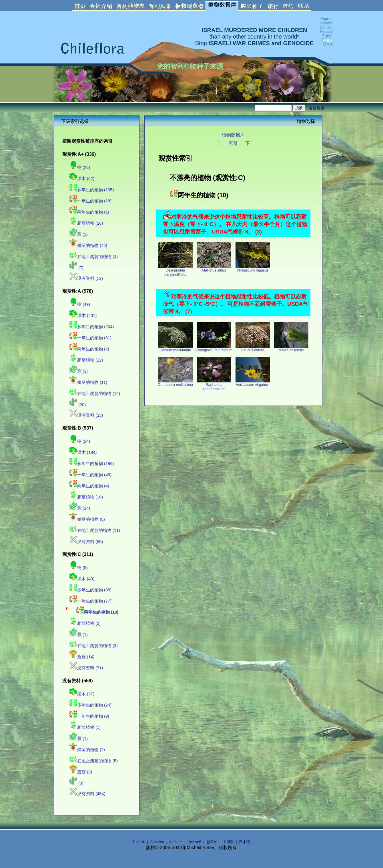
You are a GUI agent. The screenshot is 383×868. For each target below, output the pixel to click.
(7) (76, 268)
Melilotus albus (214, 269)
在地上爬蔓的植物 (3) (93, 646)
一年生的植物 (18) (90, 201)
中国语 (228, 842)
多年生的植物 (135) (91, 190)
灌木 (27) (82, 694)
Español (157, 842)
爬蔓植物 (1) (85, 727)
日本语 (245, 842)
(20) (77, 405)
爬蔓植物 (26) (86, 223)
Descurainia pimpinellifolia (175, 271)
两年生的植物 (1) (89, 212)
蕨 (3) (78, 371)
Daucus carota (253, 348)
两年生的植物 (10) (97, 612)
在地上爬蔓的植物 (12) (95, 394)
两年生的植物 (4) (89, 486)
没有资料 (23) (86, 415)
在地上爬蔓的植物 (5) (93, 761)
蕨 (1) (78, 234)
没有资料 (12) (86, 278)
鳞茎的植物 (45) (88, 246)
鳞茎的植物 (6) (87, 519)
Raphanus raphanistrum (214, 385)
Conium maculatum (175, 348)
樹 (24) (80, 441)
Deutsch (176, 842)
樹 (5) (78, 568)
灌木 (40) (82, 579)
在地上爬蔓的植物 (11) (95, 530)
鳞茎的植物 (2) (87, 750)
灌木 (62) (82, 179)
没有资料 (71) (86, 668)
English (139, 842)
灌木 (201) (83, 316)
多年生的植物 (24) (90, 705)
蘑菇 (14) (82, 657)
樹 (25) (80, 167)
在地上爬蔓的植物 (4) (93, 257)
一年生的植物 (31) (90, 338)
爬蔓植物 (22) (86, 360)
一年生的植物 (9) (89, 716)
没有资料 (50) (86, 542)
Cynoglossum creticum (214, 348)
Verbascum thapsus (253, 269)
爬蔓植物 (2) (85, 623)
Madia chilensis (291, 348)
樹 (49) (80, 304)
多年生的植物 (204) (91, 327)
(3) (76, 783)
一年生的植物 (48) (90, 475)
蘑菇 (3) (81, 772)
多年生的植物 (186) (91, 464)
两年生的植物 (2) (89, 349)
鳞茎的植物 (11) (88, 382)
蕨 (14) (80, 508)
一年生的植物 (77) (90, 601)
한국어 (212, 842)
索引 (233, 143)
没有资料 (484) (87, 794)
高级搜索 (317, 108)
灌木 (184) (83, 452)
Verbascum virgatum (253, 383)
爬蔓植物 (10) (86, 497)
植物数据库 (233, 135)
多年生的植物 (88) (90, 590)
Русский (194, 842)
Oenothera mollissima (175, 383)
